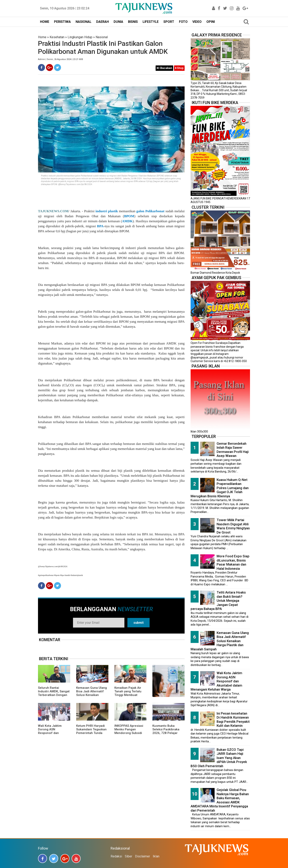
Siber (128, 856)
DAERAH (102, 22)
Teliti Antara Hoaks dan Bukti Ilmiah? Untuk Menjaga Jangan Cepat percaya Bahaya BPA (218, 601)
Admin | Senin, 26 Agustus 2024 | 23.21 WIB (60, 59)
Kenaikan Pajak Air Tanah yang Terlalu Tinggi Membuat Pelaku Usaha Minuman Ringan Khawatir (128, 697)
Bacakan (164, 68)
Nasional (102, 37)
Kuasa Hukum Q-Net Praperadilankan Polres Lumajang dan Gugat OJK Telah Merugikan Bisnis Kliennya (220, 488)
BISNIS (133, 22)
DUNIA (118, 22)
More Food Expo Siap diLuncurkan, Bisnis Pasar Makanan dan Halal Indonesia (233, 562)
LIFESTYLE (151, 22)
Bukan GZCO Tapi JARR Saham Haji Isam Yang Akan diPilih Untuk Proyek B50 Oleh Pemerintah (219, 758)
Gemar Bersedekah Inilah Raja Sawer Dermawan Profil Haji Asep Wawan (233, 450)
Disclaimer (142, 856)
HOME (45, 22)
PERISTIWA (62, 22)
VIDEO (197, 22)
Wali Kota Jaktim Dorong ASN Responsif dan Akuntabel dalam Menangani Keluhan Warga (52, 735)
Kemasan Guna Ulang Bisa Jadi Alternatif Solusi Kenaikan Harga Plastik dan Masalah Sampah (91, 695)
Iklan (156, 856)
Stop (179, 68)
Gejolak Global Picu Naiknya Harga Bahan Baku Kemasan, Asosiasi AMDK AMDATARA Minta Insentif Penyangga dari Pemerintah (220, 800)
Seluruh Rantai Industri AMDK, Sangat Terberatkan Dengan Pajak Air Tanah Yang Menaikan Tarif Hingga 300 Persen (54, 697)
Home (42, 37)
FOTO (183, 22)
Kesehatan (57, 37)
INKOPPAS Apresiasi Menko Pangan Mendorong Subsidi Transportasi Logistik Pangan (129, 733)
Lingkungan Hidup (80, 37)
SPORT (169, 22)
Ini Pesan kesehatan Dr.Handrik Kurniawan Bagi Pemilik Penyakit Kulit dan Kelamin (233, 720)
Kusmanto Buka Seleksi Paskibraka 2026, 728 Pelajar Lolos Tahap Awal (166, 731)
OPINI (211, 22)
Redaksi (116, 856)
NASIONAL (83, 22)
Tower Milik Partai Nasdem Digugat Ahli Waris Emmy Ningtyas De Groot (233, 526)
